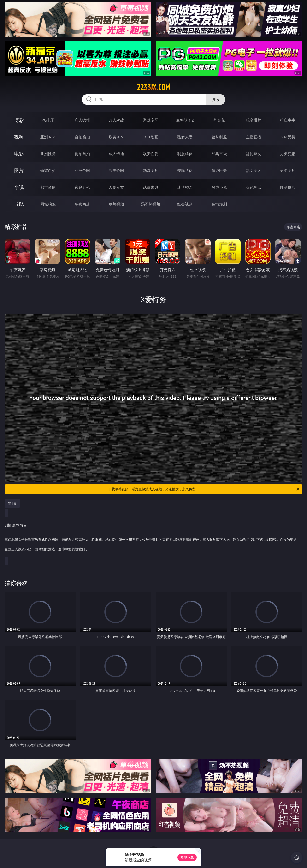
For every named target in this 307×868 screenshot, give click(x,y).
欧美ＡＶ (116, 137)
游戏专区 (151, 120)
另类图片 (288, 170)
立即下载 (187, 857)
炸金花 (219, 120)
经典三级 (219, 154)
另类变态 (288, 154)
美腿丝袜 (185, 170)
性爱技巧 (288, 187)
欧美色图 (116, 170)
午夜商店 (82, 204)
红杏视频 (185, 204)
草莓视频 (116, 204)
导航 (19, 204)
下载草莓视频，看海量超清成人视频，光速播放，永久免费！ (204, 489)
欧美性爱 (151, 154)
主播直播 (254, 137)
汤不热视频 (151, 204)
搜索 (216, 100)
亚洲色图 (82, 170)
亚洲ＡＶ (48, 137)
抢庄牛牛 (288, 120)
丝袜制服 (219, 137)
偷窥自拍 (48, 170)
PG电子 (48, 120)
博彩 (19, 120)
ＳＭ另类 (288, 137)
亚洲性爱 (48, 154)
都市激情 (48, 187)
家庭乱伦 (82, 187)
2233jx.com (153, 87)
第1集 (12, 503)
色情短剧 (219, 204)
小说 (19, 187)
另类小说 (219, 187)
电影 (19, 154)
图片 (19, 170)
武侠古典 (151, 187)
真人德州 (82, 120)
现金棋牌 (254, 120)
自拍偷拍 (82, 137)
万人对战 (116, 120)
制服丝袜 (185, 154)
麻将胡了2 (185, 120)
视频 (19, 137)
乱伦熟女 (254, 154)
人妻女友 (116, 187)
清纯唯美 (219, 170)
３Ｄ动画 (151, 137)
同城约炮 (48, 204)
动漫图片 (151, 170)
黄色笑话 (254, 187)
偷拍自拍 (82, 154)
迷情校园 (185, 187)
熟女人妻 (185, 137)
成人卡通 (116, 154)
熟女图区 (254, 170)
